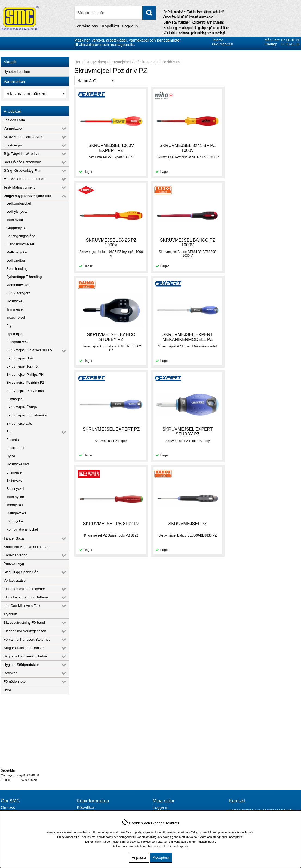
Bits (9, 432)
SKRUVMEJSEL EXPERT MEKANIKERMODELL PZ (263, 242)
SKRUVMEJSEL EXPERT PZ (111, 335)
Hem (78, 62)
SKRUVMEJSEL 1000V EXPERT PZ (111, 148)
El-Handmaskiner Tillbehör (24, 589)
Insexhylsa (15, 220)
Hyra (7, 690)
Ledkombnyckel (19, 203)
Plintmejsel (15, 399)
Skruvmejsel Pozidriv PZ (25, 383)
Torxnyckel (15, 505)
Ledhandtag (16, 260)
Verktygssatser (15, 580)
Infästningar (13, 145)
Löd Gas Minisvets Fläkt (22, 606)
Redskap (10, 673)
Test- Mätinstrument (19, 187)
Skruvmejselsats (19, 423)
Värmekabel (13, 128)
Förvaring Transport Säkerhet (27, 639)
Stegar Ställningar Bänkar (24, 648)
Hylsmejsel (15, 334)
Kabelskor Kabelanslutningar (26, 547)
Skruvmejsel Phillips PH (25, 375)
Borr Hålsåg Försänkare (22, 162)
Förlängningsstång (21, 236)
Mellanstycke (16, 252)
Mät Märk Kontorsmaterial (24, 179)
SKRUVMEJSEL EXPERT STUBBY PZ (187, 337)
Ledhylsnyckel (17, 211)
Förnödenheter (15, 681)
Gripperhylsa (16, 228)
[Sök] (115, 13)
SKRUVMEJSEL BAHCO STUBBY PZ (187, 242)
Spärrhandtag (17, 269)
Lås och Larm (14, 120)
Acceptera (161, 858)
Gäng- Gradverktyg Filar (22, 170)
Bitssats (13, 440)
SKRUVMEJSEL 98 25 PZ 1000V (263, 148)
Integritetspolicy (150, 846)
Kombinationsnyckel (22, 529)
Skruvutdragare (18, 293)
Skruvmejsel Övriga (22, 407)
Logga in (130, 26)
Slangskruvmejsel (20, 244)
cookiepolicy (181, 846)
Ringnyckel (15, 521)
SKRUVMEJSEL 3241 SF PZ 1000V (187, 148)
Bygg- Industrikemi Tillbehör (25, 656)
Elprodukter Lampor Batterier (26, 597)
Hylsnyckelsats (18, 464)
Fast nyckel (15, 489)
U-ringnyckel (16, 513)
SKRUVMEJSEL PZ (111, 429)
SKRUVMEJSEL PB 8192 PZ (263, 335)
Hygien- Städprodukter (21, 665)
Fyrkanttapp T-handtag (24, 277)
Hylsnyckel (15, 301)
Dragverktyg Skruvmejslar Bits (27, 196)
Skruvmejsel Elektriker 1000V (29, 350)
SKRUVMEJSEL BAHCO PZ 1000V (111, 242)
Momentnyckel (18, 285)
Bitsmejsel (14, 472)
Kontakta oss (86, 26)
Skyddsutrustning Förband (24, 623)
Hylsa (11, 456)
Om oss (8, 807)
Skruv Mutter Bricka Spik (23, 137)
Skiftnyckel (15, 480)
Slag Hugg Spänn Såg (21, 572)
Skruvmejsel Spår (20, 358)
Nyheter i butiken (17, 72)
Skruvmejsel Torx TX (22, 366)
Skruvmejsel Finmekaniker (27, 415)
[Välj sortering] (95, 81)
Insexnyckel (16, 497)
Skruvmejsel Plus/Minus (25, 391)
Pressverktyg (14, 564)
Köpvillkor (111, 26)
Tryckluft (10, 614)
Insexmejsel (16, 317)
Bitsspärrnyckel (18, 342)
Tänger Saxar (14, 538)
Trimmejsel (15, 309)
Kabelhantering (15, 555)
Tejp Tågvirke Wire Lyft (21, 154)
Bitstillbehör (15, 448)
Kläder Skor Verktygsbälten (25, 631)
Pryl (9, 326)
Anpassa (139, 858)
